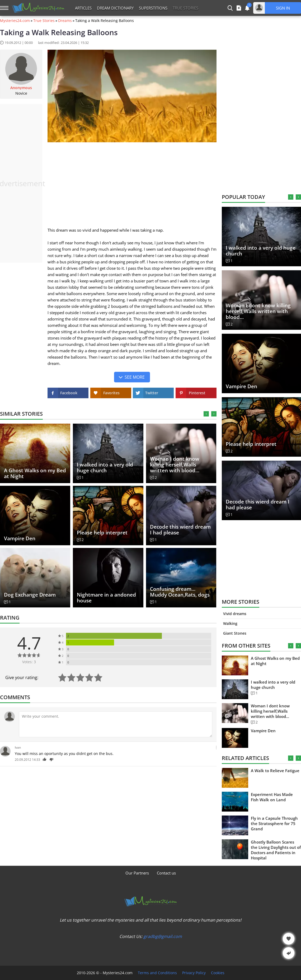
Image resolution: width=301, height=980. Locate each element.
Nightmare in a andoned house (106, 598)
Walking (230, 623)
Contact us (166, 873)
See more (135, 377)
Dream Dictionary (115, 8)
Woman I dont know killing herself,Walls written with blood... (175, 465)
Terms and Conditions (157, 973)
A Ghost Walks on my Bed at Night (35, 473)
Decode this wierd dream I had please (180, 530)
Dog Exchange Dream (30, 595)
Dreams (65, 21)
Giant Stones (235, 633)
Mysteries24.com (15, 21)
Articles (83, 8)
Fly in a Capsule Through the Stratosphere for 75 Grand (274, 823)
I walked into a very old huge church (105, 468)
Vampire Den (20, 538)
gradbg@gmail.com (163, 936)
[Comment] (116, 724)
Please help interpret (102, 533)
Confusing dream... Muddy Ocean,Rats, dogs (180, 592)
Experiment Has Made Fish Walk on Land (272, 797)
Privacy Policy (194, 973)
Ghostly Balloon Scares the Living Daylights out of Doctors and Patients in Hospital (276, 850)
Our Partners (137, 873)
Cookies (218, 973)
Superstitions (153, 8)
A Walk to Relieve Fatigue (275, 771)
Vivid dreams (235, 614)
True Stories (44, 21)
